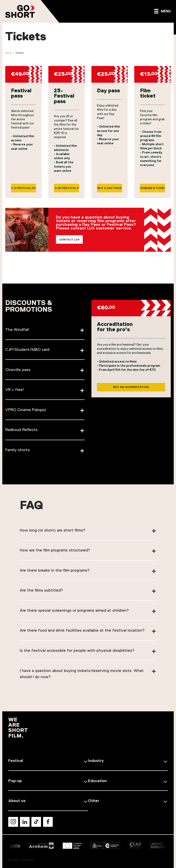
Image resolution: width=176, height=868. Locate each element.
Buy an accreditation (131, 394)
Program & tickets (153, 188)
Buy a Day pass (109, 188)
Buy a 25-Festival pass (66, 188)
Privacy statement (21, 860)
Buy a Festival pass (24, 188)
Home (8, 53)
